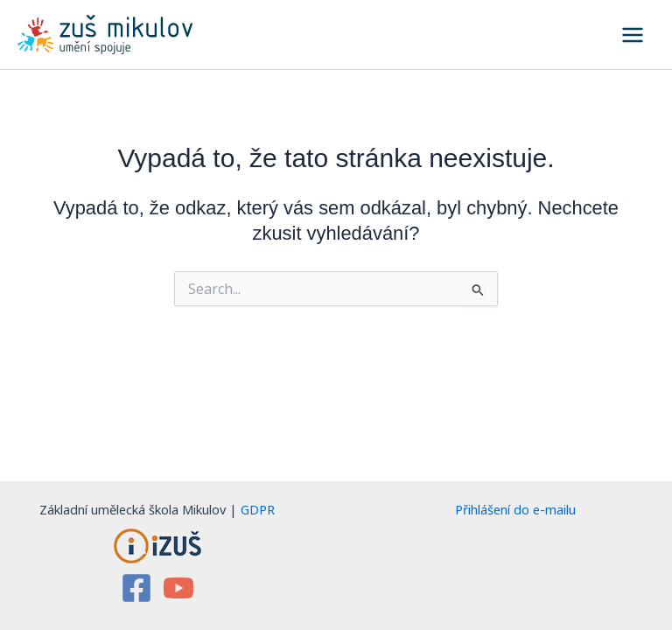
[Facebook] (136, 588)
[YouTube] (178, 588)
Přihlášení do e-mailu (515, 509)
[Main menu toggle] (633, 35)
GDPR (258, 509)
